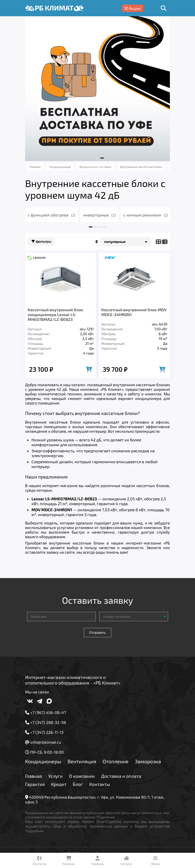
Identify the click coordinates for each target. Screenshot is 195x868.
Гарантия (35, 784)
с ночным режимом (146, 215)
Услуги (55, 776)
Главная (34, 776)
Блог (78, 784)
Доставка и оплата (121, 776)
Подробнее (106, 817)
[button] (93, 158)
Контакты (100, 784)
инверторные (99, 215)
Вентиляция (82, 761)
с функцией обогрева (52, 215)
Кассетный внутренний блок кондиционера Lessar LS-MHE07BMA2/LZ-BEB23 (55, 314)
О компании (82, 776)
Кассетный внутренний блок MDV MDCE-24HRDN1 (134, 312)
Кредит (59, 784)
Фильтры (41, 242)
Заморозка (148, 761)
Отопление (116, 761)
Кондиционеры (43, 761)
